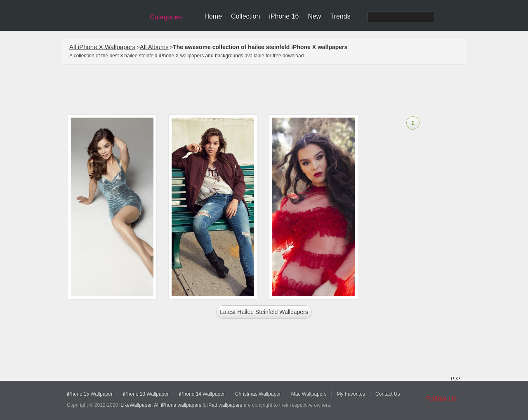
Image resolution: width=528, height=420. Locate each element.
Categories (166, 17)
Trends (340, 16)
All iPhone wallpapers (178, 405)
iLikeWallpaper (136, 405)
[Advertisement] (269, 90)
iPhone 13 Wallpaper (146, 394)
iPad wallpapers (225, 405)
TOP (455, 378)
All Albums (154, 47)
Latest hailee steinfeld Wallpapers (264, 312)
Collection (245, 16)
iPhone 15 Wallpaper (90, 394)
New (314, 16)
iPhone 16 (284, 16)
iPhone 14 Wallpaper (202, 394)
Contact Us (388, 394)
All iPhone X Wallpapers (102, 47)
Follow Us (442, 399)
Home (213, 16)
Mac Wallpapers (309, 394)
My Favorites (351, 394)
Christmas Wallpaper (258, 394)
